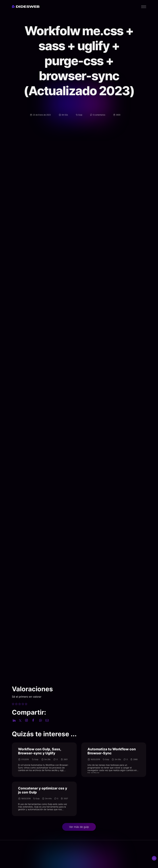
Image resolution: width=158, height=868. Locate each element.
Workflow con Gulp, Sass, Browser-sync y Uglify (40, 751)
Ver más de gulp (79, 827)
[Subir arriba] (154, 858)
